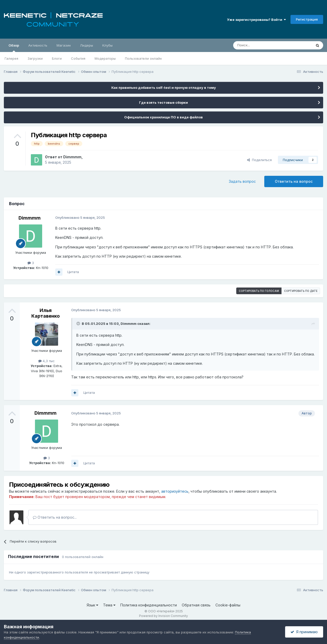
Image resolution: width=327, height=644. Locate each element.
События (78, 58)
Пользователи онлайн (143, 58)
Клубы (107, 45)
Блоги (57, 58)
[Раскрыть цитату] (79, 324)
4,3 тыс (47, 361)
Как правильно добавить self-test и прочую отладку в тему (164, 88)
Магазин (64, 45)
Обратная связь (196, 605)
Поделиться (259, 160)
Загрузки (35, 58)
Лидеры (87, 45)
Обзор (14, 48)
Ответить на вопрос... (55, 517)
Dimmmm (72, 157)
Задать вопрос (242, 181)
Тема (109, 605)
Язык (92, 605)
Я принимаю (304, 632)
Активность (38, 45)
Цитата (73, 272)
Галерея (11, 58)
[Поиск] (261, 45)
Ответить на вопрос (294, 181)
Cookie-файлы (228, 605)
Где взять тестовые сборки (164, 102)
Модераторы (105, 58)
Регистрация (307, 19)
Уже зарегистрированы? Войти (256, 20)
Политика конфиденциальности (149, 605)
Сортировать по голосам (259, 291)
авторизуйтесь (175, 491)
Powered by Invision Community (164, 616)
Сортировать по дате (301, 291)
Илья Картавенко (46, 313)
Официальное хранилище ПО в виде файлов (164, 117)
